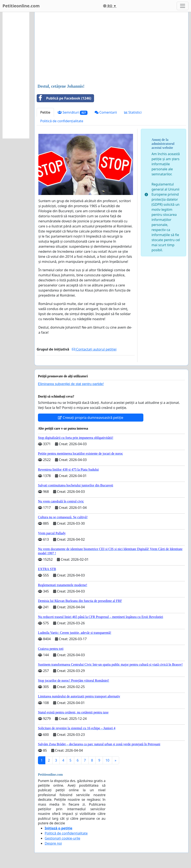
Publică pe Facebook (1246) (64, 98)
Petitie (45, 112)
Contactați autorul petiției (94, 349)
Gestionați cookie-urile (63, 838)
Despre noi (53, 843)
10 (107, 760)
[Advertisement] (111, 48)
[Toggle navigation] (183, 6)
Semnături (73, 112)
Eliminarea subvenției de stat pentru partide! (71, 384)
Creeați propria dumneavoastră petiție (91, 418)
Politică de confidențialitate (62, 121)
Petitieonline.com (21, 6)
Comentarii (106, 112)
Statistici (133, 112)
